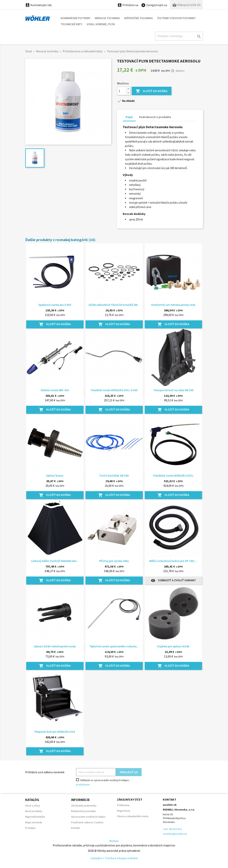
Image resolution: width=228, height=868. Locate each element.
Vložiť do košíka (152, 91)
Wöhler (114, 841)
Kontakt (76, 828)
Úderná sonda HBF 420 (55, 390)
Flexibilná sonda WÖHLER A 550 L (173, 476)
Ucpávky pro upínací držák (173, 646)
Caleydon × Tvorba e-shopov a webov (114, 858)
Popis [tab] (129, 117)
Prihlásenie (123, 805)
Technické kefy (71, 24)
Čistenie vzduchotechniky (176, 18)
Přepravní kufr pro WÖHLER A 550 (55, 732)
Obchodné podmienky (84, 806)
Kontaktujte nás (39, 5)
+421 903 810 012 (172, 829)
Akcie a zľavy (33, 806)
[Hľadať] (179, 36)
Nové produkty (34, 811)
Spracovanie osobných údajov (88, 817)
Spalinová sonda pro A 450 (55, 305)
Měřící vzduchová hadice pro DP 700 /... (173, 561)
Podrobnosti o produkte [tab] (155, 117)
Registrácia (123, 811)
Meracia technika (107, 18)
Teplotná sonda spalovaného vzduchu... (114, 646)
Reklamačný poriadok (83, 811)
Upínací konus (55, 476)
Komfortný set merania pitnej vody (173, 305)
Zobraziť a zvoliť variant (173, 581)
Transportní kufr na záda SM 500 (173, 390)
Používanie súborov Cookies (87, 822)
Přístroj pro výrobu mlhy (114, 561)
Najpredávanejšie (35, 817)
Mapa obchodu (34, 822)
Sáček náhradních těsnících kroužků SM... (114, 305)
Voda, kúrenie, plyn (101, 24)
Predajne (30, 828)
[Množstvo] (122, 91)
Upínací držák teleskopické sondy (55, 646)
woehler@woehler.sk (175, 834)
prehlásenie (83, 785)
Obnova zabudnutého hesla (133, 816)
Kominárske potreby (75, 18)
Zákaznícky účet (130, 799)
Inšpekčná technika (138, 18)
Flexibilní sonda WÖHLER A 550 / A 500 (114, 390)
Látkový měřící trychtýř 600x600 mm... (55, 561)
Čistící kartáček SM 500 (114, 476)
